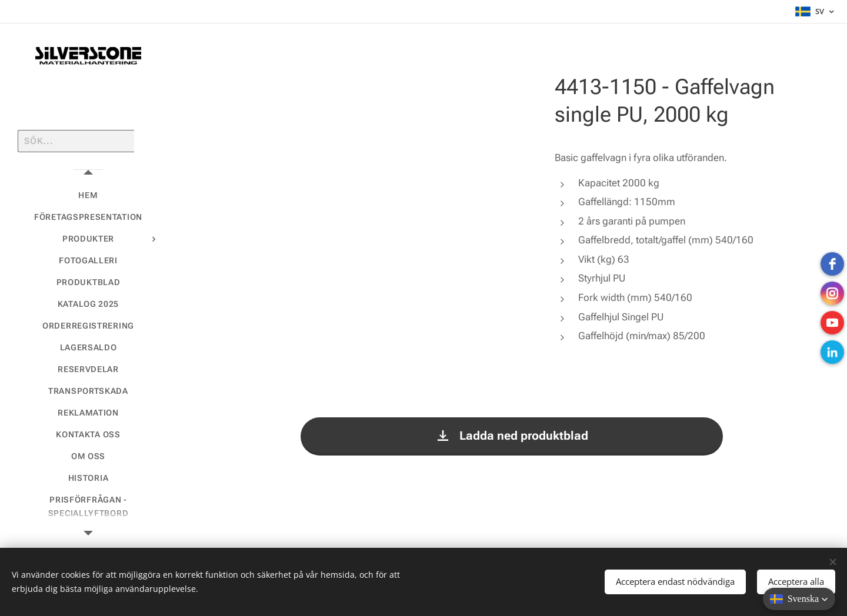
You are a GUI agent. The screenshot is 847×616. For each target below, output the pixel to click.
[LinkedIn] (832, 352)
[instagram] (832, 293)
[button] (799, 599)
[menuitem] (88, 195)
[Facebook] (832, 264)
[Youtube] (832, 323)
